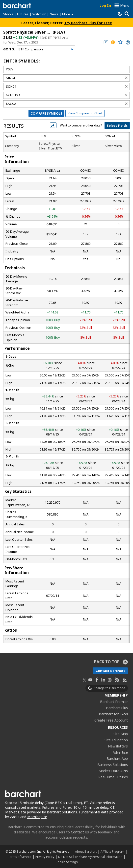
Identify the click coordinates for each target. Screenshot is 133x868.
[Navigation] (46, 49)
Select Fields (117, 125)
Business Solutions (113, 765)
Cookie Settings (66, 862)
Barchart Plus (117, 708)
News (54, 14)
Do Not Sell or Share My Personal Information (90, 857)
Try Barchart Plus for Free (88, 23)
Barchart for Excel (113, 714)
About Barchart (86, 851)
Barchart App (117, 758)
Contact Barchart (110, 671)
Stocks (8, 14)
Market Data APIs (113, 771)
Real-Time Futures (113, 777)
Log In (105, 5)
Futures (23, 14)
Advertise (120, 752)
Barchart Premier (114, 702)
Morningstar (37, 817)
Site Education (116, 740)
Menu (125, 5)
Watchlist (39, 14)
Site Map (121, 734)
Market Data (16, 812)
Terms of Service (20, 857)
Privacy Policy (45, 857)
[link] (127, 42)
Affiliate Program (113, 851)
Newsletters (118, 746)
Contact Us (80, 832)
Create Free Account (111, 720)
